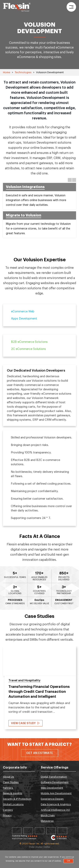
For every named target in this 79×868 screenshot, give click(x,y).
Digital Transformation (54, 777)
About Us (8, 777)
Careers (8, 810)
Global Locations (13, 804)
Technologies (23, 72)
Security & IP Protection (17, 799)
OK (68, 861)
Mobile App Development (56, 793)
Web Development (52, 788)
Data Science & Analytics (56, 804)
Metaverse (47, 821)
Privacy (7, 815)
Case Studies (11, 782)
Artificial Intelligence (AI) (55, 810)
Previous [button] (70, 180)
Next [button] (74, 180)
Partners (8, 788)
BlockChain (48, 815)
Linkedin (17, 831)
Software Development (55, 782)
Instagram (51, 831)
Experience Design (52, 799)
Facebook (40, 831)
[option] (39, 211)
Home (7, 72)
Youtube (62, 831)
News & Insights (13, 793)
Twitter (28, 831)
